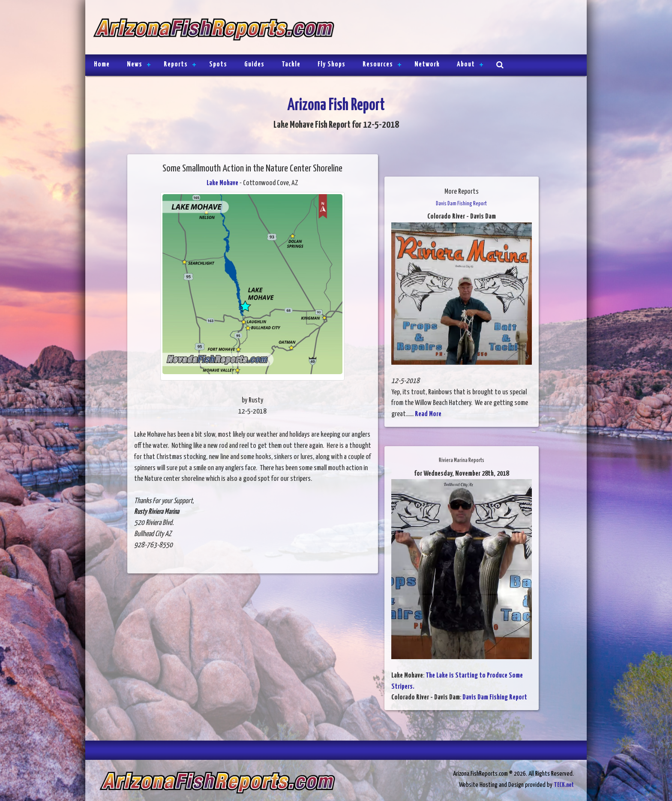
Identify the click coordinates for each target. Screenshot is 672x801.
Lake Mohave (222, 183)
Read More (428, 414)
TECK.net (564, 785)
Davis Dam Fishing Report (495, 697)
